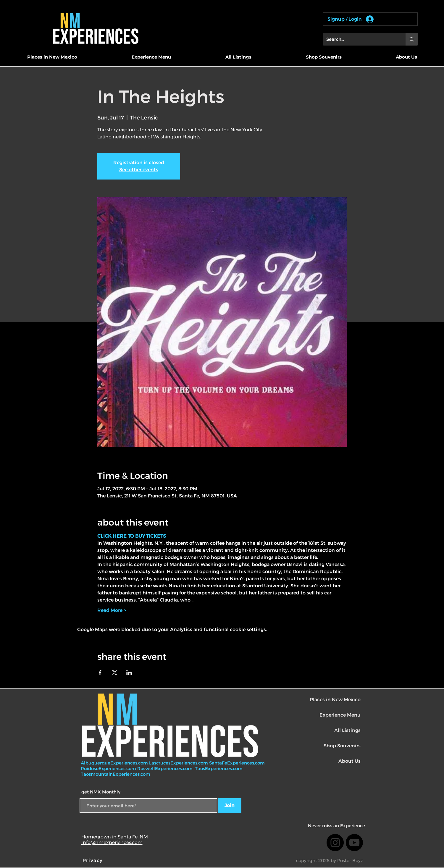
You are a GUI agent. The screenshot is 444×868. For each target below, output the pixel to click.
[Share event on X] (115, 673)
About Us (349, 761)
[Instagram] (335, 843)
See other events (139, 170)
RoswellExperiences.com (166, 768)
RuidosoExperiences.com (108, 768)
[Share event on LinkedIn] (129, 673)
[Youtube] (354, 843)
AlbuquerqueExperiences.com (115, 763)
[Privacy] (93, 860)
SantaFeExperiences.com (237, 763)
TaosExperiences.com (219, 768)
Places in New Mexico (335, 700)
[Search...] (360, 39)
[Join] (230, 806)
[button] (52, 57)
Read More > (112, 610)
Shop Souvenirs (342, 746)
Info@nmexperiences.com (112, 842)
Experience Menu (340, 715)
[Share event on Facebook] (100, 673)
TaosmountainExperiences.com (116, 774)
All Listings (347, 730)
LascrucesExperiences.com (179, 763)
